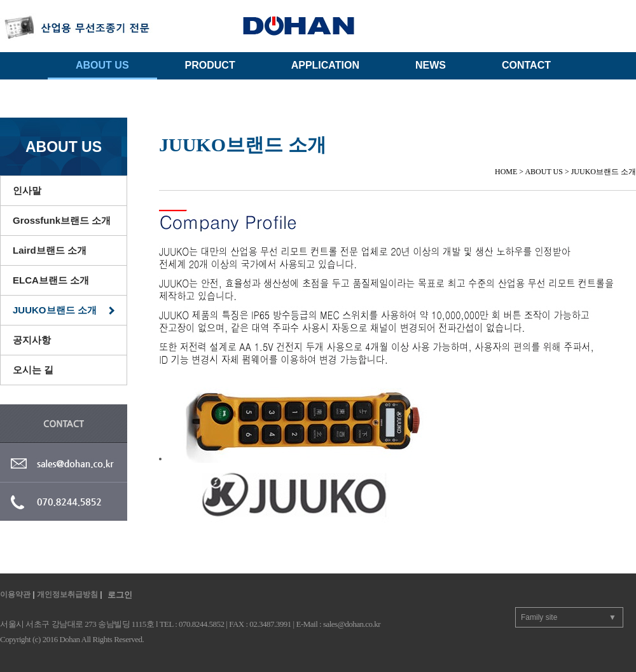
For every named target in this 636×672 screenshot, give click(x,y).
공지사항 (32, 340)
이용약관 (15, 594)
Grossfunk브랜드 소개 (62, 220)
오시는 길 (33, 370)
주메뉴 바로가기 (0, 0)
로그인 (120, 595)
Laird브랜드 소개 (50, 250)
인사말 (27, 190)
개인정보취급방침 (67, 594)
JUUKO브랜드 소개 (55, 310)
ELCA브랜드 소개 (51, 280)
